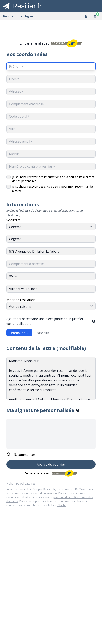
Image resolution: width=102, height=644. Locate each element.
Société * (13, 220)
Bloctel (62, 505)
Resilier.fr (27, 6)
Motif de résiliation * (22, 300)
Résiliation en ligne (18, 16)
